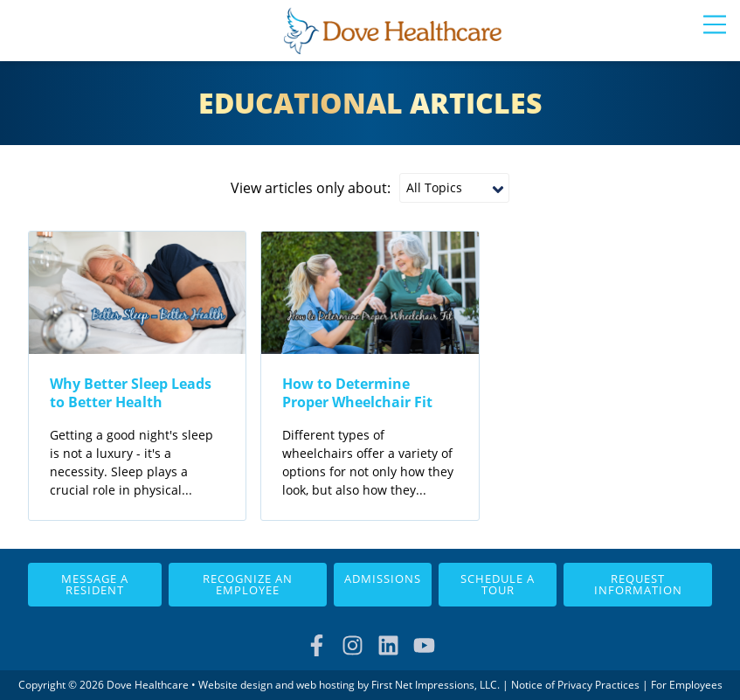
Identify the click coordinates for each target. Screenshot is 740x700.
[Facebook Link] (317, 645)
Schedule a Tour (498, 584)
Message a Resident (95, 584)
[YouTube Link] (424, 645)
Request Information (638, 584)
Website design (235, 685)
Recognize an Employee (248, 584)
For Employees (687, 685)
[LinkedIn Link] (388, 645)
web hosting (325, 685)
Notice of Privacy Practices (575, 685)
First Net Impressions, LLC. (436, 685)
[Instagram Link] (353, 645)
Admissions (383, 579)
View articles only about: (311, 188)
